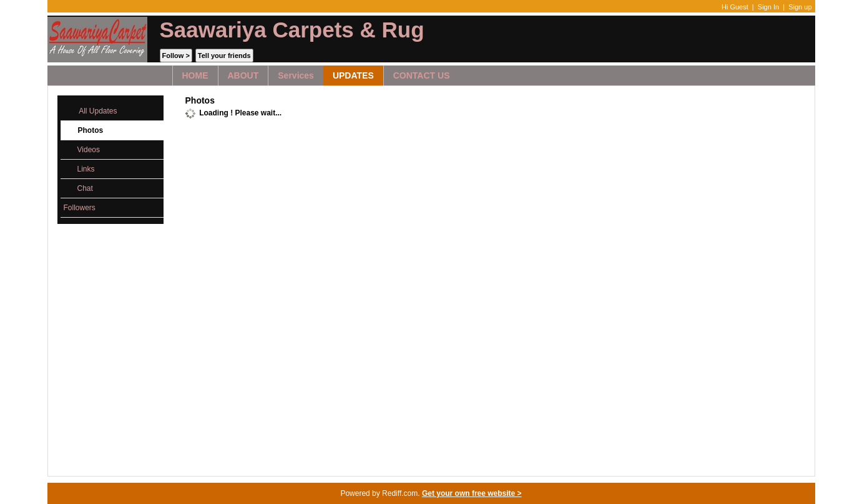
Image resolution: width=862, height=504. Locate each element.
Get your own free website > (472, 493)
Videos (82, 150)
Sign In (768, 7)
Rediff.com (400, 493)
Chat (78, 189)
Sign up (800, 7)
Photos (84, 131)
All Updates (91, 111)
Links (79, 169)
